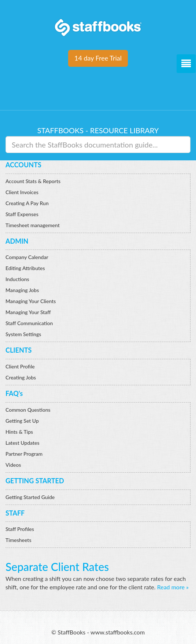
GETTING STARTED (35, 481)
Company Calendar (27, 257)
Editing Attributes (25, 268)
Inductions (17, 279)
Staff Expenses (22, 214)
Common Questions (28, 410)
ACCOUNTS (23, 165)
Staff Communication (29, 323)
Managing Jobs (22, 290)
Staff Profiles (20, 529)
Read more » (173, 587)
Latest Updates (23, 443)
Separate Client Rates (57, 567)
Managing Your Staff (28, 312)
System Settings (23, 334)
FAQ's (14, 393)
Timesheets (18, 540)
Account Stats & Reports (33, 181)
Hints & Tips (19, 432)
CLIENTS (19, 350)
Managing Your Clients (31, 301)
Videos (13, 465)
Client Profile (20, 366)
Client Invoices (22, 192)
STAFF (15, 513)
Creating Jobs (21, 377)
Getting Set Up (22, 421)
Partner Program (24, 454)
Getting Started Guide (30, 497)
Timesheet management (33, 225)
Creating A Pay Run (27, 203)
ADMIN (17, 241)
